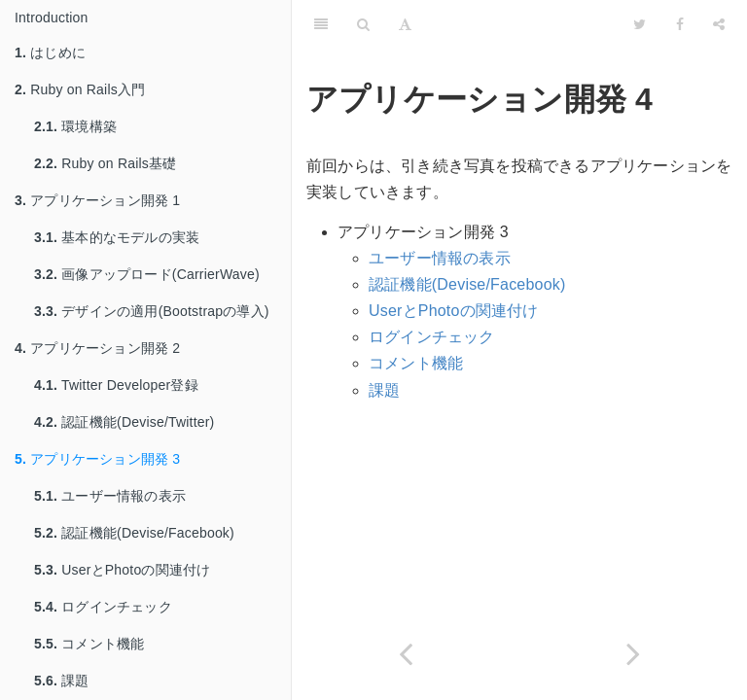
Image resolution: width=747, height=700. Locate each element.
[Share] (719, 24)
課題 (62, 681)
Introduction (52, 17)
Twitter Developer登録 (116, 385)
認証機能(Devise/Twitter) (124, 422)
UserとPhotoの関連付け (122, 570)
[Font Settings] (405, 24)
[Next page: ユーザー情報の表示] (633, 654)
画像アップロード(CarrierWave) (147, 274)
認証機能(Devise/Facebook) (134, 533)
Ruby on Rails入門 (80, 89)
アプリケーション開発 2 (97, 348)
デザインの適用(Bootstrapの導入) (152, 311)
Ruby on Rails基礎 (105, 163)
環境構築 (75, 126)
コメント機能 (89, 644)
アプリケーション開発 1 (97, 200)
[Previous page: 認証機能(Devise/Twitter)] (406, 654)
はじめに (50, 52)
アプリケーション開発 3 (97, 459)
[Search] (363, 24)
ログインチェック (103, 607)
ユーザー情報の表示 (110, 496)
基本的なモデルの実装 (117, 237)
